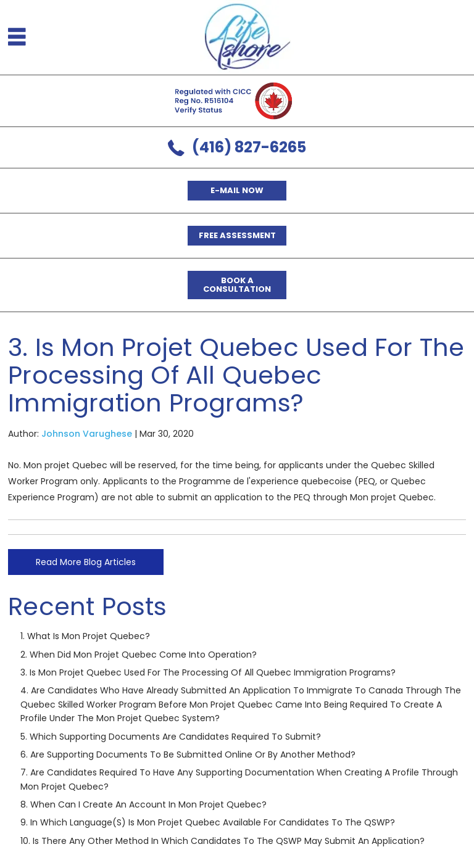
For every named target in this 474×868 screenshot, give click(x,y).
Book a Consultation (237, 285)
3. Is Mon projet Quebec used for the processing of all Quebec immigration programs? (208, 672)
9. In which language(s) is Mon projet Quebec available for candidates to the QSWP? (208, 822)
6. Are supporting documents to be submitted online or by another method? (188, 754)
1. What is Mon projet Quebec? (85, 636)
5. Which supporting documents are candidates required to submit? (171, 737)
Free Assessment (237, 235)
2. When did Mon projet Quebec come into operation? (139, 655)
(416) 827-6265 (249, 147)
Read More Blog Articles (86, 562)
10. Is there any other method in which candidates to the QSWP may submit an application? (222, 841)
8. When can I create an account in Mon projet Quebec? (143, 804)
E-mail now (237, 190)
